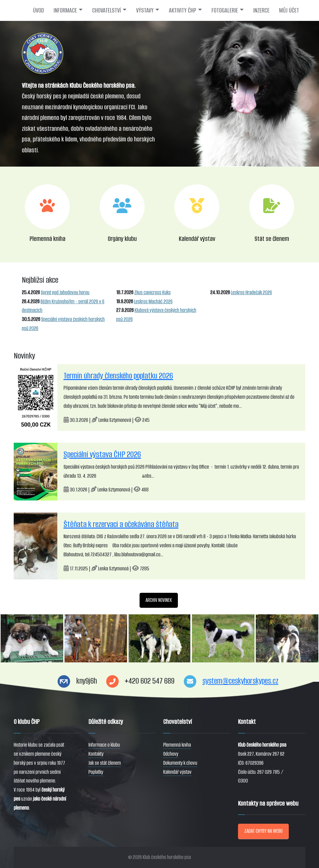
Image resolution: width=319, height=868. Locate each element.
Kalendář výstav (177, 772)
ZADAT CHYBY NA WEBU (263, 831)
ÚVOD (38, 10)
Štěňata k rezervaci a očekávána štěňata (121, 524)
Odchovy (171, 754)
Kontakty (96, 754)
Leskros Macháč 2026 (153, 302)
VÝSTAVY (145, 10)
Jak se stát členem (105, 763)
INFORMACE (65, 10)
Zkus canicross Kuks (152, 293)
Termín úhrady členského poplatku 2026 (118, 376)
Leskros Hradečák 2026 (251, 293)
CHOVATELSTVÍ (107, 10)
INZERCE (261, 10)
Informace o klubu (104, 745)
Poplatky (96, 772)
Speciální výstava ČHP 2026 (102, 454)
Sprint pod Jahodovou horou (65, 293)
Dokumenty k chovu (180, 763)
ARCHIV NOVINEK (159, 600)
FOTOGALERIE (225, 10)
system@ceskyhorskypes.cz (240, 681)
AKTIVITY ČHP (183, 10)
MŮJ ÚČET (289, 10)
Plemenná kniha (177, 745)
